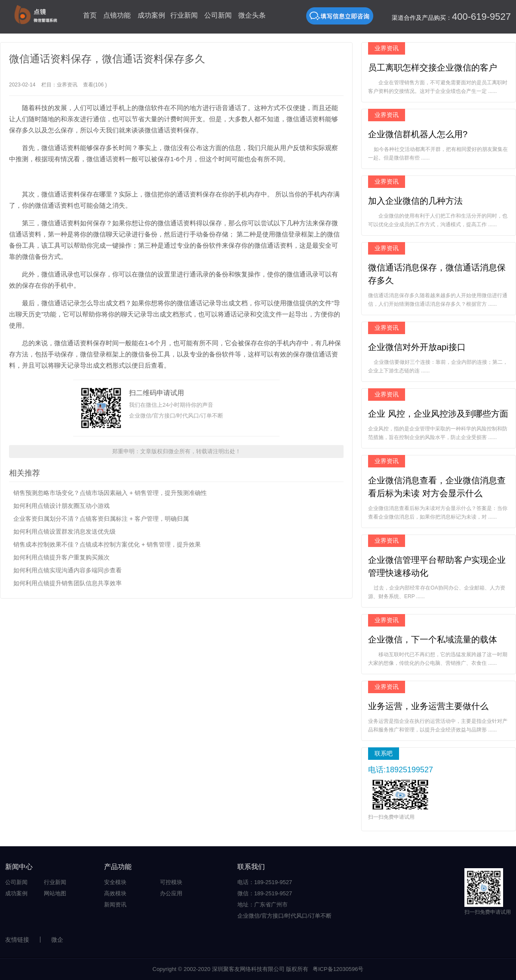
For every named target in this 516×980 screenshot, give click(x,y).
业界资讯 (67, 85)
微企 (57, 940)
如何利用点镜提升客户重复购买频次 (61, 557)
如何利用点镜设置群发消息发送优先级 (64, 531)
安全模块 (115, 882)
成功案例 (151, 15)
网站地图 (55, 893)
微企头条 (252, 15)
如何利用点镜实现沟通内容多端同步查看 (68, 570)
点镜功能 (117, 15)
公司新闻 (218, 15)
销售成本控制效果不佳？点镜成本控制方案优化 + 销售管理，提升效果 (107, 544)
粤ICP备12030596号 (338, 969)
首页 (90, 15)
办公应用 (171, 893)
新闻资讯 (115, 905)
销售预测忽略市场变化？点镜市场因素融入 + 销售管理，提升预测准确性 (110, 493)
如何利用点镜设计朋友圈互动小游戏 (61, 506)
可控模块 (171, 882)
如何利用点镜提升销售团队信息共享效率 (68, 583)
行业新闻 (184, 15)
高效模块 (115, 893)
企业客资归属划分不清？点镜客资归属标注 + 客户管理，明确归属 (101, 519)
